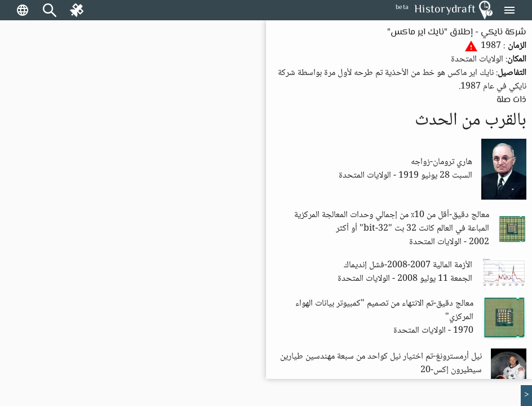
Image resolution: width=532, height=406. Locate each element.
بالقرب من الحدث (471, 121)
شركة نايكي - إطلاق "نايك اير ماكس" (457, 32)
